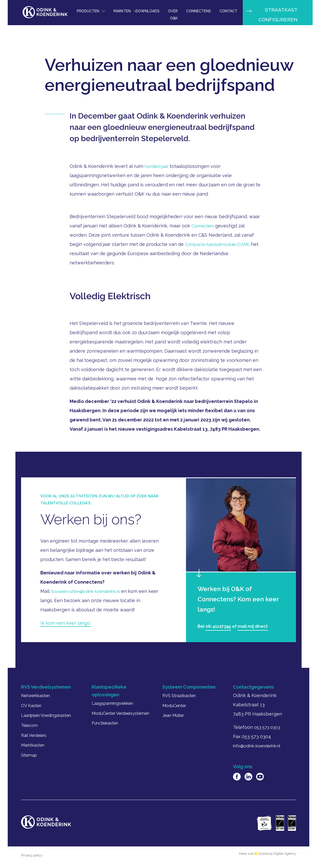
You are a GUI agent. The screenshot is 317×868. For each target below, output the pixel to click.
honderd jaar (159, 165)
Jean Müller (175, 722)
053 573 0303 (269, 732)
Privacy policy (32, 860)
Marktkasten (35, 755)
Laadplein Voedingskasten (50, 722)
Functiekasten (107, 739)
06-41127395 (218, 631)
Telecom (31, 733)
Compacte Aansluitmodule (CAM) (221, 243)
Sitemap (30, 765)
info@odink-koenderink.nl (261, 750)
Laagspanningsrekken (116, 708)
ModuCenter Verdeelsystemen (111, 724)
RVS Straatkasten (182, 701)
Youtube (260, 781)
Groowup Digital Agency (275, 858)
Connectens (205, 225)
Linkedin (248, 781)
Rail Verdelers (36, 744)
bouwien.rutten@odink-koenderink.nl (92, 590)
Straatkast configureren (270, 15)
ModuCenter (176, 712)
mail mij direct (253, 631)
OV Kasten (33, 712)
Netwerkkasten (38, 701)
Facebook (237, 781)
